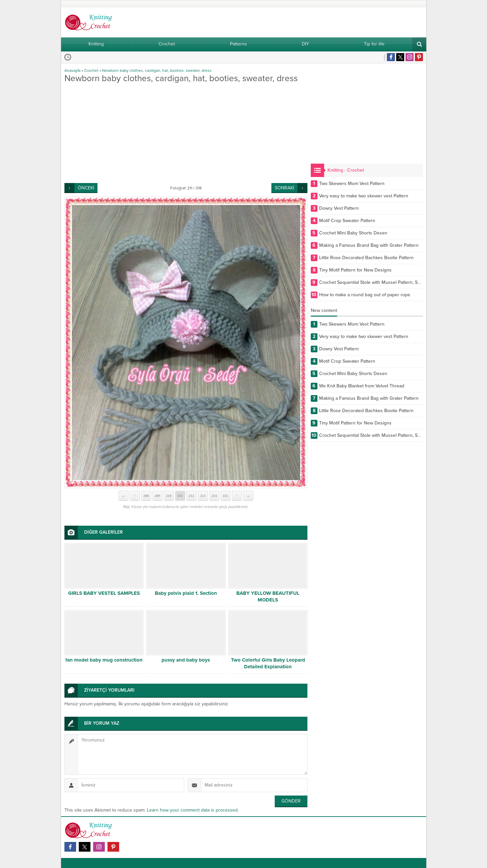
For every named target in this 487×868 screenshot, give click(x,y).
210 (169, 496)
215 (225, 496)
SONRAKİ (284, 188)
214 (214, 496)
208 (146, 496)
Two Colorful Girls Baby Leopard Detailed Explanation (268, 663)
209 (157, 496)
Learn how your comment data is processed (192, 810)
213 (203, 496)
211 (180, 496)
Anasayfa (72, 70)
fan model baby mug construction (104, 660)
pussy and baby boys (186, 660)
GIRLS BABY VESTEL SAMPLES (104, 593)
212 (191, 496)
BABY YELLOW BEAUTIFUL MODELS (268, 596)
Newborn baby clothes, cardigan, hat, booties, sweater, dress (157, 70)
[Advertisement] (186, 133)
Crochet (91, 70)
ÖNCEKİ (86, 188)
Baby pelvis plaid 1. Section (186, 593)
